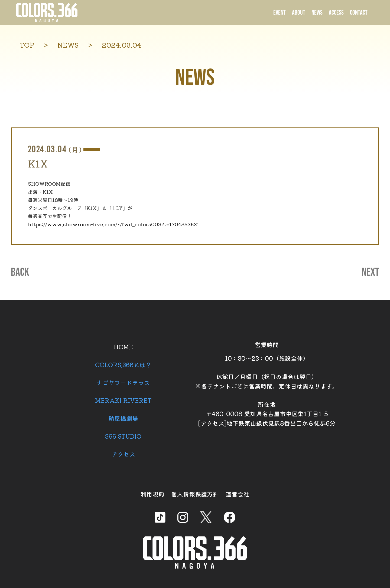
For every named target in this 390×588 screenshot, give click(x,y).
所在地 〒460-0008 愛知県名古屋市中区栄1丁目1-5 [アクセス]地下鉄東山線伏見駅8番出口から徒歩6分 (267, 413)
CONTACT (359, 13)
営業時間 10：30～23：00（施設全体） (267, 351)
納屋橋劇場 (123, 418)
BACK (20, 272)
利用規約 (152, 494)
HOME (123, 347)
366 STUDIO (123, 436)
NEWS (317, 13)
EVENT (279, 13)
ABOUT (299, 13)
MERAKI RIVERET (123, 400)
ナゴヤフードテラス (123, 382)
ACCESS (336, 13)
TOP (27, 45)
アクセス (123, 454)
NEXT (370, 272)
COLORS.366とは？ (123, 364)
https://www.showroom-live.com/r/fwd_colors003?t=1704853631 (114, 224)
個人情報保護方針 (195, 494)
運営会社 (238, 494)
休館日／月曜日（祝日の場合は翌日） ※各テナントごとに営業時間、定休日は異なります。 (267, 381)
